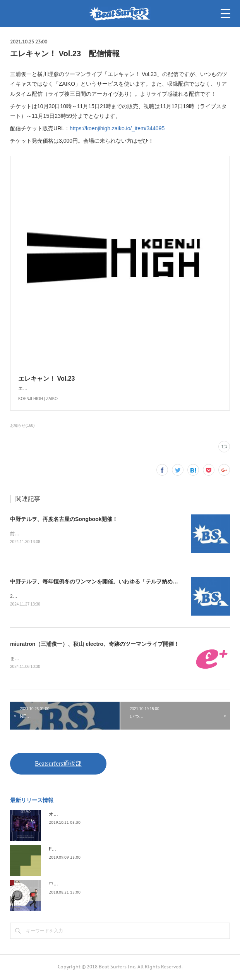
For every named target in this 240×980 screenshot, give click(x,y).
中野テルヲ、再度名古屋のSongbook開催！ (64, 519)
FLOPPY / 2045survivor (73, 851)
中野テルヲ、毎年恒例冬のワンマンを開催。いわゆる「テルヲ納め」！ (97, 582)
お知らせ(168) (22, 425)
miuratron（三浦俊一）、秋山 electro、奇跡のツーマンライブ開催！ (95, 645)
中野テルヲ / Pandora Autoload (81, 885)
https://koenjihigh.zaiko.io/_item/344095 (117, 128)
